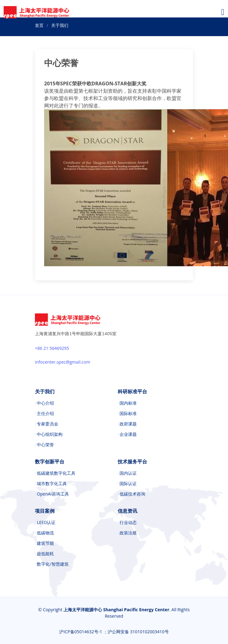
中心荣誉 (45, 445)
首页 (39, 25)
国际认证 (128, 484)
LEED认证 (46, 522)
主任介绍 (45, 414)
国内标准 (128, 403)
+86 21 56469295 (52, 348)
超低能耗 (45, 554)
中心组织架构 (50, 434)
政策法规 (128, 533)
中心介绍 (45, 403)
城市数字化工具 (52, 484)
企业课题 (128, 434)
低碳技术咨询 (132, 494)
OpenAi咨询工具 (53, 494)
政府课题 (128, 424)
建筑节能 (45, 543)
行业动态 (128, 522)
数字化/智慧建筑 (53, 564)
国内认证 (128, 473)
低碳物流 (45, 533)
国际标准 (128, 414)
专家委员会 (47, 424)
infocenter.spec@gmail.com (63, 362)
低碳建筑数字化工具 (56, 473)
